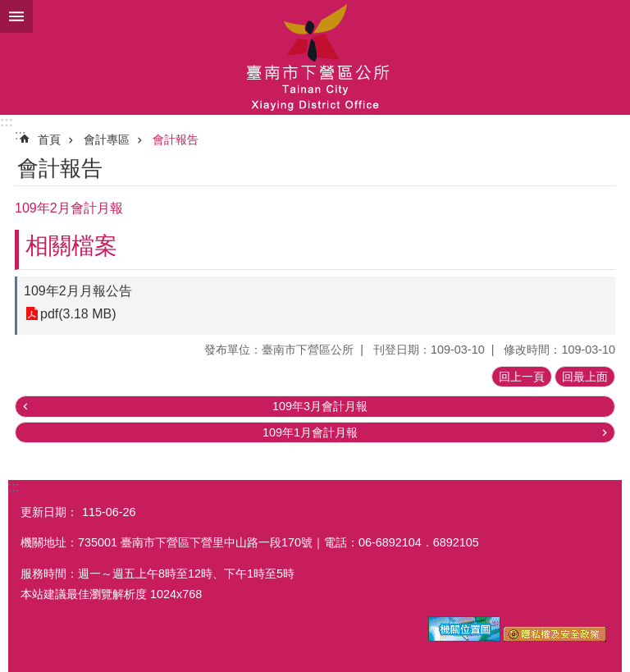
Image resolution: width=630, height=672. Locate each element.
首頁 (49, 139)
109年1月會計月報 (310, 432)
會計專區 (107, 139)
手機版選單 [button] (16, 16)
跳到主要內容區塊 (9, 9)
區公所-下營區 (315, 57)
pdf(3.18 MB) (78, 314)
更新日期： (49, 512)
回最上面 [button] (585, 377)
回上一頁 (522, 377)
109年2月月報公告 (78, 291)
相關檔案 (71, 246)
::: (7, 122)
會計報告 (176, 139)
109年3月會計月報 (320, 406)
